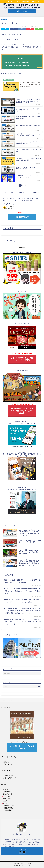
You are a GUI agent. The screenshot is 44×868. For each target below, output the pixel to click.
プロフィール (7, 764)
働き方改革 (6, 796)
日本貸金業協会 (8, 808)
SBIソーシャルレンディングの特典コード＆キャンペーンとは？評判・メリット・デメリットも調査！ (23, 601)
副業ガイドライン (8, 794)
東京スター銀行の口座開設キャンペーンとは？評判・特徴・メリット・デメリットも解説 (23, 581)
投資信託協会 (7, 810)
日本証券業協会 (8, 806)
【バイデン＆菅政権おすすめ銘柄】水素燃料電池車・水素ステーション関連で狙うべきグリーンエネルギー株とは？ (23, 591)
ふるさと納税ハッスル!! (10, 778)
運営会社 (5, 762)
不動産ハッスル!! (8, 776)
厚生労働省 (6, 792)
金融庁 (5, 801)
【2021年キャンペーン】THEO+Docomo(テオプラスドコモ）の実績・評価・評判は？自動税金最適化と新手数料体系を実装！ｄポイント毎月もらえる (23, 611)
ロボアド (4, 20)
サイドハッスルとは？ (22, 11)
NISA (4, 803)
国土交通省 (6, 799)
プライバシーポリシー (18, 863)
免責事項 (29, 863)
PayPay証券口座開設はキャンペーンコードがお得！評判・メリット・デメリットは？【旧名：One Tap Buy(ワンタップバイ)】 (23, 622)
